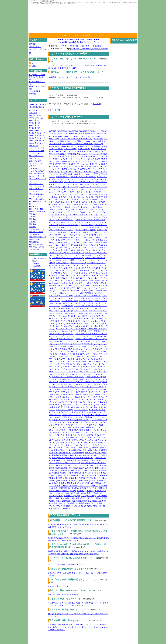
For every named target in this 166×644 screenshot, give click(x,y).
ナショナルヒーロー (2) (88, 326)
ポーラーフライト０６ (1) (74, 379)
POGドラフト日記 (36, 118)
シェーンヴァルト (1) (95, 237)
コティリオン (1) (58, 227)
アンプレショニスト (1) (73, 182)
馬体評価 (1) (92, 496)
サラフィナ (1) (78, 235)
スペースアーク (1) (61, 268)
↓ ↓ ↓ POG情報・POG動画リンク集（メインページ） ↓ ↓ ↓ (78, 42)
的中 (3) (73, 491)
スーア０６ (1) (57, 258)
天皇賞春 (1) (99, 491)
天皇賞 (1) (90, 491)
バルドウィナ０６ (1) (67, 341)
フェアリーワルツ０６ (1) (69, 359)
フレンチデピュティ (37, 194)
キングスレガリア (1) (75, 215)
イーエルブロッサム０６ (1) (78, 184)
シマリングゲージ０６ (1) (70, 240)
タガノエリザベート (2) (81, 283)
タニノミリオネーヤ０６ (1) (86, 286)
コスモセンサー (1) (88, 225)
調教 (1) (102, 488)
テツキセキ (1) (68, 306)
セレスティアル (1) (100, 275)
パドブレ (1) (89, 344)
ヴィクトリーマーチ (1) (70, 445)
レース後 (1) (100, 425)
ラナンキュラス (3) (74, 412)
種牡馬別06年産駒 (36, 244)
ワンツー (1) (80, 443)
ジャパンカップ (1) (96, 250)
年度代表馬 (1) (69, 496)
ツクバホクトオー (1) (87, 301)
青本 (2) (76, 483)
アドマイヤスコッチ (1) (73, 169)
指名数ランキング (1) (68, 473)
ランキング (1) (102, 412)
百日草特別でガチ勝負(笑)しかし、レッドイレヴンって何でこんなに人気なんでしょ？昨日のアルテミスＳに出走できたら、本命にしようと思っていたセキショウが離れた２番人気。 (78, 627)
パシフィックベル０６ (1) (74, 344)
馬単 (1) (100, 496)
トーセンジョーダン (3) (87, 313)
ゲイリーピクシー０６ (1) (78, 222)
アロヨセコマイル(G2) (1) (93, 179)
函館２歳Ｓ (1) (61, 498)
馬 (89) (78, 496)
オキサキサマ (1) (91, 204)
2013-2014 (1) (57, 136)
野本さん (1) (60, 506)
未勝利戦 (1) (82, 503)
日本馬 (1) (53, 496)
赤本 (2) (90, 483)
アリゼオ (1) (75, 177)
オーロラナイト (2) (59, 204)
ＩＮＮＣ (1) (59, 149)
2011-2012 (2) (61, 134)
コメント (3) (86, 227)
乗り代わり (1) (74, 481)
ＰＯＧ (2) (56, 151)
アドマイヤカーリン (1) (83, 164)
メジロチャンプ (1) (70, 405)
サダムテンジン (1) (63, 232)
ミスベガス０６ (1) (61, 394)
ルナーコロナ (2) (67, 425)
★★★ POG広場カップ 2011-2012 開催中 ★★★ (78, 40)
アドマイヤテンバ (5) (69, 172)
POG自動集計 (37, 266)
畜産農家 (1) (65, 488)
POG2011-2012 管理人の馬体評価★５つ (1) (76, 139)
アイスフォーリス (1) (72, 156)
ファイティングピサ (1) (91, 354)
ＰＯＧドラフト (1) (67, 151)
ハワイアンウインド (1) (82, 336)
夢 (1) (89, 503)
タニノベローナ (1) (68, 286)
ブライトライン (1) (93, 364)
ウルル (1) (102, 192)
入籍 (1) (60, 496)
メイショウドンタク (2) (76, 402)
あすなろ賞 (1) (73, 154)
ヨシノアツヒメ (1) (81, 410)
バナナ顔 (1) (80, 339)
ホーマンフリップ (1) (60, 377)
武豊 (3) (75, 501)
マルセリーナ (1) (69, 392)
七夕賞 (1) (87, 476)
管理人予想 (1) (79, 453)
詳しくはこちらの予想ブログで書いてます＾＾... (66, 565)
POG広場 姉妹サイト (38, 104)
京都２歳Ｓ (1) (95, 455)
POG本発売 (34, 146)
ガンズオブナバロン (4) (91, 210)
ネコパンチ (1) (70, 331)
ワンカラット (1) (91, 440)
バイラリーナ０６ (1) (67, 339)
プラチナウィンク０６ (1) (92, 367)
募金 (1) (91, 501)
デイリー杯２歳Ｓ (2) (65, 311)
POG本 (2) (99, 144)
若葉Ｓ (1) (95, 476)
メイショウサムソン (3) (58, 402)
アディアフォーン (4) (65, 164)
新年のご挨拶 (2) (58, 483)
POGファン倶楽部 (39, 258)
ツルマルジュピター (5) (63, 303)
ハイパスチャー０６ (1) (66, 334)
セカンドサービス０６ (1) (89, 273)
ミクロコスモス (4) (83, 392)
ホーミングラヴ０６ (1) (77, 377)
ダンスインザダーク (37, 186)
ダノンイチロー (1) (66, 296)
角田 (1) (57, 453)
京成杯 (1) (85, 455)
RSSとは (97, 104)
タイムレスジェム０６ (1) (62, 283)
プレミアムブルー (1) (70, 372)
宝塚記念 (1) (99, 501)
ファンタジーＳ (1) (64, 356)
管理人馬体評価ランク (38, 237)
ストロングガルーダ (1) (61, 265)
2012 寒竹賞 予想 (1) (83, 134)
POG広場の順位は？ (38, 107)
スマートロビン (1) (94, 268)
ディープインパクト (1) (61, 308)
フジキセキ (33, 191)
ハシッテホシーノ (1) (84, 334)
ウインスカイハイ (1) (80, 192)
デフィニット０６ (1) (97, 311)
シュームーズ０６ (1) (78, 243)
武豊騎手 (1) (83, 501)
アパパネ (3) (100, 172)
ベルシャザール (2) (63, 374)
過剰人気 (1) (78, 450)
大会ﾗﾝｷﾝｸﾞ (75, 49)
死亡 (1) (80, 476)
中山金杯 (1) (75, 488)
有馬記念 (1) (78, 506)
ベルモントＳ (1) (93, 374)
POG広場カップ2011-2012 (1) (73, 144)
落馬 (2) (65, 508)
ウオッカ (33, 158)
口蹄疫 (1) (53, 468)
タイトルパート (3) (83, 280)
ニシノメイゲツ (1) (79, 329)
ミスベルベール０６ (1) (78, 394)
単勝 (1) (57, 488)
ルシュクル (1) (55, 425)
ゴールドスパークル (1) (66, 230)
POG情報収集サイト (37, 130)
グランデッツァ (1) (78, 217)
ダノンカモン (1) (80, 296)
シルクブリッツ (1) (86, 245)
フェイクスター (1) (86, 359)
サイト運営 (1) (91, 230)
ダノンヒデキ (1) (67, 298)
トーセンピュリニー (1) (65, 316)
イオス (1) (93, 184)
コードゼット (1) (95, 222)
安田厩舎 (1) (96, 448)
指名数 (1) (56, 473)
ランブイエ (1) (89, 415)
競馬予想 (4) (71, 458)
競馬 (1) (55, 458)
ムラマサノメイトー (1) (86, 397)
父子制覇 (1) (67, 501)
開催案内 (33, 214)
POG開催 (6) (98, 139)
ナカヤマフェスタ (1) (70, 326)
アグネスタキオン (36, 153)
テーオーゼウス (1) (96, 303)
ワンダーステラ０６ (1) (66, 443)
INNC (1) (76, 136)
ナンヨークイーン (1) (64, 329)
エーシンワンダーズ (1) (75, 194)
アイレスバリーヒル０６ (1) (86, 159)
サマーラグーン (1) (65, 235)
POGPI (35, 261)
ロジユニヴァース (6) (64, 437)
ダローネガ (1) (96, 298)
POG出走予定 (34, 123)
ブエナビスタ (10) (79, 364)
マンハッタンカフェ (37, 199)
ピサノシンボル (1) (81, 351)
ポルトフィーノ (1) (91, 379)
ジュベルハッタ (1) (84, 255)
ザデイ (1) (53, 237)
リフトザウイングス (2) (58, 422)
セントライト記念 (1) (74, 278)
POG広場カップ (35, 120)
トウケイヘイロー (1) (96, 318)
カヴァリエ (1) (76, 210)
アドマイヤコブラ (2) (60, 167)
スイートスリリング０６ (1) (74, 258)
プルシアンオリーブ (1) (88, 369)
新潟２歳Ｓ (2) (86, 481)
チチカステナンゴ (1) (70, 301)
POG (64, 46)
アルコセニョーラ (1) (88, 177)
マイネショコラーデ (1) (68, 382)
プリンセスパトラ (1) (70, 369)
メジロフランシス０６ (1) (64, 407)
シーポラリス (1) (80, 237)
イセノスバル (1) (85, 187)
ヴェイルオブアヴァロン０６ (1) (64, 448)
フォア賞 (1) (82, 361)
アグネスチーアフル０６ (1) (66, 161)
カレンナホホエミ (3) (62, 210)
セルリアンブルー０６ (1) (62, 275)
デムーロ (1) (62, 313)
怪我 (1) (86, 450)
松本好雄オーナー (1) (96, 478)
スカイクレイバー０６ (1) (87, 260)
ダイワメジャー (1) (97, 291)
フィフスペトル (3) (79, 356)
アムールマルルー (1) (87, 174)
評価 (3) (59, 501)
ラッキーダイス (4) (59, 412)
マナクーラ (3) (101, 389)
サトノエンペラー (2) (95, 232)
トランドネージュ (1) (89, 321)
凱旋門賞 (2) (94, 450)
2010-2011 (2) (102, 131)
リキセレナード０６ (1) (61, 420)
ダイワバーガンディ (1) (65, 291)
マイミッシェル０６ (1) (61, 387)
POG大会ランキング (37, 133)
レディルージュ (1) (70, 432)
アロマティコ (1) (76, 179)
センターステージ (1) (57, 278)
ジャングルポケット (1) (68, 255)
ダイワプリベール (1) (82, 291)
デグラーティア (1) (81, 311)
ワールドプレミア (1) (60, 440)
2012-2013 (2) (96, 134)
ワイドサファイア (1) (76, 440)
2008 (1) (64, 131)
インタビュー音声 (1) (60, 189)
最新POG (85, 46)
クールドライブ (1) (91, 215)
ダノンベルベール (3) (82, 298)
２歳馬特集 (97, 46)
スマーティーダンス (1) (78, 268)
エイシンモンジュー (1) (79, 197)
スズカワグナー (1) (63, 263)
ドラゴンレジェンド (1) (86, 324)
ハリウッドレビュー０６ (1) (62, 336)
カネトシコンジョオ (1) (76, 207)
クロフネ (33, 166)
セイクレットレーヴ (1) (70, 273)
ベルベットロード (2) (78, 374)
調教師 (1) (66, 491)
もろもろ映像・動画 (37, 151)
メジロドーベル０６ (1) (86, 405)
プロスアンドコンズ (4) (87, 372)
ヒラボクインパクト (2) (63, 346)
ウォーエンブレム (36, 156)
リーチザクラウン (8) (67, 417)
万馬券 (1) (73, 503)
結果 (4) (55, 460)
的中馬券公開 (34, 250)
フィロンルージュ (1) (94, 356)
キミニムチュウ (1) (68, 212)
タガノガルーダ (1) (97, 283)
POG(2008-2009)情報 (37, 75)
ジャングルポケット (37, 174)
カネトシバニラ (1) (92, 207)
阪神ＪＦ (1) (90, 468)
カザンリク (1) (61, 207)
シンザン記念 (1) (64, 248)
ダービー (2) (59, 288)
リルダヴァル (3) (85, 422)
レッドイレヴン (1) (95, 430)
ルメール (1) (78, 425)
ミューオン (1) (71, 397)
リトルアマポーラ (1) (100, 420)
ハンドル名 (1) (97, 336)
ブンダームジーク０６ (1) (72, 367)
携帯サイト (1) (90, 458)
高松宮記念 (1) (63, 468)
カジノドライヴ (35, 161)
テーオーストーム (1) (80, 303)
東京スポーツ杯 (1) (79, 493)
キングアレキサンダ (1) (97, 212)
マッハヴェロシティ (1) (86, 389)
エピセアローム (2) (59, 199)
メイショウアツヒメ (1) (61, 400)
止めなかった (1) (70, 476)
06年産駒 (53, 77)
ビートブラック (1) (94, 346)
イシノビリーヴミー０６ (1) (68, 187)
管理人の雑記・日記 (37, 229)
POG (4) (83, 136)
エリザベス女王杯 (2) (89, 199)
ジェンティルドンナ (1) (65, 250)
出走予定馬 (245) (60, 478)
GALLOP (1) (68, 136)
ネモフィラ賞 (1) (93, 331)
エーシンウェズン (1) (57, 194)
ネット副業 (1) (81, 331)
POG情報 (74, 46)
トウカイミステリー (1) (79, 318)
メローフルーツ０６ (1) (97, 407)
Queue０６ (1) (55, 146)
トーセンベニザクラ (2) (83, 316)
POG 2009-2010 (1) (94, 136)
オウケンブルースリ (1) (76, 204)
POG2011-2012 (35, 115)
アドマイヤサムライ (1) (94, 167)
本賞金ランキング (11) (60, 503)
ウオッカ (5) (93, 192)
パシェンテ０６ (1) (56, 344)
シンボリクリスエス (37, 171)
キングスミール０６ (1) (58, 215)
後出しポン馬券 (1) (98, 465)
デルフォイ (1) (73, 313)
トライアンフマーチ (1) (71, 321)
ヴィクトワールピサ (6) (88, 445)
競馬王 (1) (62, 458)
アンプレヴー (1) (89, 182)
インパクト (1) (89, 189)
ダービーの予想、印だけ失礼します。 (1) (79, 288)
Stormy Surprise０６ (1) (70, 146)
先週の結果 (104, 49)
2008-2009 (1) (73, 131)
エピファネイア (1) (74, 199)
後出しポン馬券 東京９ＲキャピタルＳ (63, 595)
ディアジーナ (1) (91, 308)
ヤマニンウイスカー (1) (65, 410)
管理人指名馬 (34, 234)
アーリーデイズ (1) (98, 154)
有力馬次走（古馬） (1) (92, 506)
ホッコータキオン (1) (95, 377)
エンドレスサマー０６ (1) (85, 202)
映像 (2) (70, 450)
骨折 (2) (72, 468)
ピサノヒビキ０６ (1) (97, 351)
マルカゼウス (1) (56, 392)
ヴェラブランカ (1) (84, 448)
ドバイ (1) (61, 324)
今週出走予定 (86, 49)
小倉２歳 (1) (72, 478)
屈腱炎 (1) (80, 458)
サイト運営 (33, 168)
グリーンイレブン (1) (93, 217)
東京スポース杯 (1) (65, 493)
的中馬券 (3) (81, 491)
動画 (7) (90, 493)
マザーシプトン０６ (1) (68, 389)
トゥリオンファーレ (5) (61, 318)
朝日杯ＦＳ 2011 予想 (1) (89, 488)
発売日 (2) (91, 498)
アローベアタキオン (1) (61, 179)
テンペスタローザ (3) (82, 306)
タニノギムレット (36, 184)
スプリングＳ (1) (88, 265)
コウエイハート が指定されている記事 (87, 35)
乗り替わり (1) (63, 481)
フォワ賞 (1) (67, 364)
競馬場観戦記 (34, 242)
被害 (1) (98, 498)
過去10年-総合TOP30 (37, 209)
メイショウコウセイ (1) (97, 400)
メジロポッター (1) (81, 407)
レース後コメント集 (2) (73, 427)
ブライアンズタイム (37, 196)
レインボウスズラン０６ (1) (77, 430)
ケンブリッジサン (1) (60, 222)
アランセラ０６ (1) (63, 177)
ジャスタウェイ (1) (81, 250)
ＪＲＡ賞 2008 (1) (70, 149)
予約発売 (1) (57, 508)
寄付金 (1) (99, 453)
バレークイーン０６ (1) (84, 341)
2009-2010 (33, 110)
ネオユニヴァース (36, 189)
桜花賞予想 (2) (78, 470)
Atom (34, 66)
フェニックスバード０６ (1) (66, 361)
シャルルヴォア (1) (63, 243)
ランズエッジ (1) (56, 415)
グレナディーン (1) (83, 220)
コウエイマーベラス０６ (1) (70, 225)
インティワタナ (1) (76, 189)
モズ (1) (52, 410)
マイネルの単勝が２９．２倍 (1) (89, 382)
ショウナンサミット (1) (96, 243)
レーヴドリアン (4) (59, 430)
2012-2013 (33, 113)
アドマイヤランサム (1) (86, 172)
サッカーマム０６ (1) (78, 232)
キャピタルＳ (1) (82, 212)
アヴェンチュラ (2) (60, 184)
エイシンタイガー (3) (62, 197)
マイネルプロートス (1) (84, 384)
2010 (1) (93, 131)
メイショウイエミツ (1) (79, 400)
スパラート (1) (76, 265)
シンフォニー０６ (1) (78, 248)
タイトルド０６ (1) (68, 280)
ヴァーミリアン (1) (92, 443)
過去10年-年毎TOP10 (37, 211)
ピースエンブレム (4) (65, 351)
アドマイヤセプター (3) (91, 169)
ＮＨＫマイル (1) (84, 149)
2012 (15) (71, 134)
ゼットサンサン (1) (89, 278)
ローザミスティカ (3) (85, 432)
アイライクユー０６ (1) (66, 159)
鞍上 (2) (57, 450)
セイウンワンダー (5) (92, 270)
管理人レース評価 (36, 232)
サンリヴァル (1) (100, 235)
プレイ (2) (58, 372)
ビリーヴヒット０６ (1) (88, 349)
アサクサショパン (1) (85, 161)
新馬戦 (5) (69, 483)
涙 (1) (71, 508)
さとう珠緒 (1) (84, 154)
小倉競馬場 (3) (83, 478)
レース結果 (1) (89, 425)
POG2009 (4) (54, 139)
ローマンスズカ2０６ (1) (90, 435)
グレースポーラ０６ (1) (66, 220)
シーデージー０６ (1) (65, 237)
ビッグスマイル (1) (71, 349)
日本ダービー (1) (100, 493)
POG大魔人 (36, 264)
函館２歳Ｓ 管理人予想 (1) (77, 498)
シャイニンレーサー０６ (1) (91, 240)
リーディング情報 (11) (84, 417)
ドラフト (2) (100, 324)
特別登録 (95, 49)
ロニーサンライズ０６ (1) (82, 437)
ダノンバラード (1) (94, 296)
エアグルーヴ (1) (90, 194)
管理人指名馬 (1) (67, 453)
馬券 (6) (84, 496)
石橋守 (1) (83, 483)
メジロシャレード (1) (94, 402)
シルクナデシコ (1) (71, 245)
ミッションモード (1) (95, 394)
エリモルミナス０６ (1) (66, 202)
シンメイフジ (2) (93, 248)
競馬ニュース (34, 239)
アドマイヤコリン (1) (76, 167)
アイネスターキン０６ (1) (90, 156)
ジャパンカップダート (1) (75, 253)
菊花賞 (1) (56, 455)
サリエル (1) (88, 235)
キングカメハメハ (36, 163)
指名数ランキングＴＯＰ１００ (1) (89, 473)
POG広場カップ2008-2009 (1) (84, 141)
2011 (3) (52, 134)
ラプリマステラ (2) (89, 412)
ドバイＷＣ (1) (71, 324)
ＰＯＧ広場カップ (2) (83, 151)
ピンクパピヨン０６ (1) (73, 354)
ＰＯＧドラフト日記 (37, 148)
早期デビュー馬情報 (37, 247)
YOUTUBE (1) (85, 146)
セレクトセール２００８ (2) (82, 275)
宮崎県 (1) (64, 455)
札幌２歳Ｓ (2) (89, 470)
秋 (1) (101, 476)
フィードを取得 (56, 110)
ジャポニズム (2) (91, 253)
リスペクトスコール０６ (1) (81, 420)
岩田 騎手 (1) (90, 453)
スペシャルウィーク (37, 176)
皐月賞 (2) (99, 470)
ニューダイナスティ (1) (96, 329)
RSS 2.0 (35, 63)
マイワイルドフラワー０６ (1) (93, 387)
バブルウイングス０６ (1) (95, 339)
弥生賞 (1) (69, 506)
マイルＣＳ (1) (76, 387)
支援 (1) (60, 476)
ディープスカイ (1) (77, 308)
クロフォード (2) (64, 217)
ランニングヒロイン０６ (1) (73, 415)
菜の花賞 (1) (80, 468)
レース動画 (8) (88, 427)
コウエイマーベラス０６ (78, 77)
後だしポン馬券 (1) (65, 460)
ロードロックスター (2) (71, 435)
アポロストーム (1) (71, 174)
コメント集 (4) (97, 227)
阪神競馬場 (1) (66, 470)
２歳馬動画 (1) (96, 146)
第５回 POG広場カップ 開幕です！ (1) (76, 486)
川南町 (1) (98, 483)
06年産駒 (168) (55, 131)
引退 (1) (63, 450)
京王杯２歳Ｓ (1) (74, 455)
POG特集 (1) (90, 144)
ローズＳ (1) (98, 432)
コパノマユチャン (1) (73, 227)
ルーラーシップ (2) (99, 422)
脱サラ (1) (94, 486)
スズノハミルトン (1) (78, 263)
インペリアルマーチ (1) (63, 192)
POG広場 (66, 35)
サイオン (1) (80, 230)
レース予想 (33, 206)
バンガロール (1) (100, 341)
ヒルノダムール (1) (79, 346)
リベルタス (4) (73, 422)
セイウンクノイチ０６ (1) (74, 270)
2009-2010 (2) (84, 131)
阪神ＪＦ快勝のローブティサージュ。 (62, 586)
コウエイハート (63, 77)
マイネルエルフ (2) (68, 384)
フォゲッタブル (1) (94, 361)
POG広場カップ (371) (64, 141)
